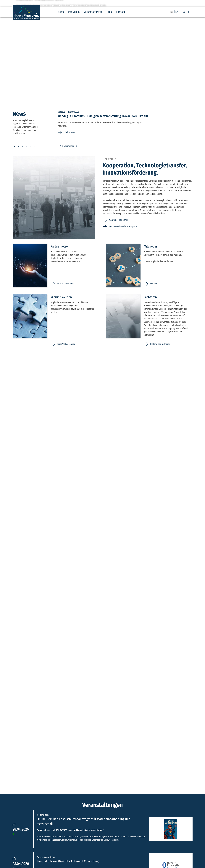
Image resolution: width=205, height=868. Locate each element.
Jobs (109, 12)
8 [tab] (43, 147)
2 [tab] (19, 147)
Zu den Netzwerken (66, 284)
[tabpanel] (125, 122)
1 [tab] (15, 147)
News (61, 12)
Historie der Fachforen (160, 344)
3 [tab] (23, 147)
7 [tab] (39, 147)
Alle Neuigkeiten (67, 146)
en (177, 12)
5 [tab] (31, 147)
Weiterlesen (70, 132)
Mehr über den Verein (119, 220)
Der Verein (74, 12)
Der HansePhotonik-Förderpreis (123, 226)
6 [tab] (35, 147)
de (172, 12)
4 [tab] (27, 147)
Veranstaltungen (93, 12)
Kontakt (121, 12)
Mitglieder (155, 284)
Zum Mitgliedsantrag (66, 344)
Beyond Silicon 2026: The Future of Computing (68, 861)
